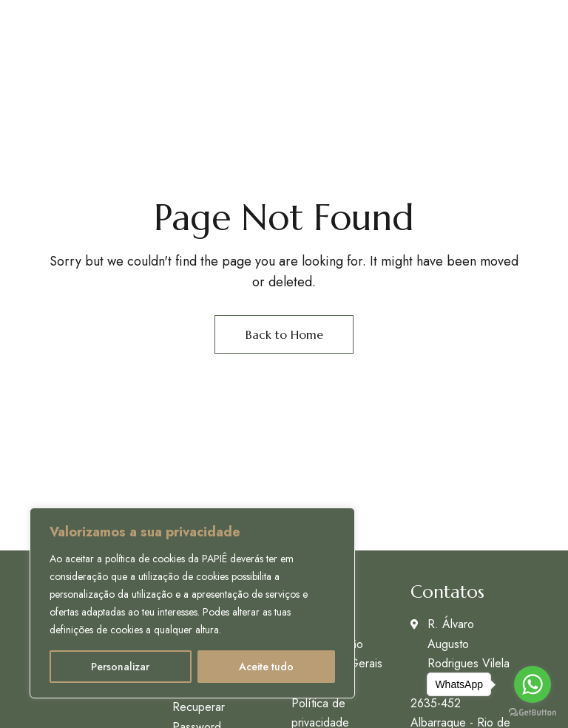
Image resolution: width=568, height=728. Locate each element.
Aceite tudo (266, 667)
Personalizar (120, 667)
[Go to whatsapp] (532, 684)
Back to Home (284, 334)
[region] (192, 603)
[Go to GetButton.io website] (532, 713)
